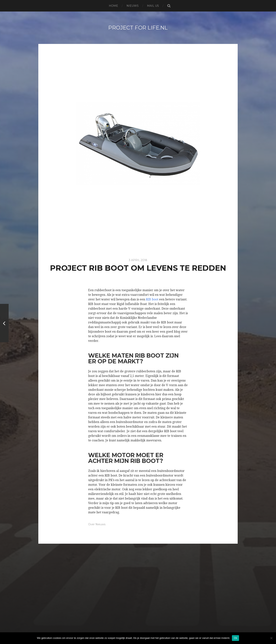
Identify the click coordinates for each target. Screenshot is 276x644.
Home (113, 6)
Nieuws (133, 6)
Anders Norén (147, 631)
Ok (235, 638)
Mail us (153, 6)
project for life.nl (138, 28)
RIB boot (152, 299)
